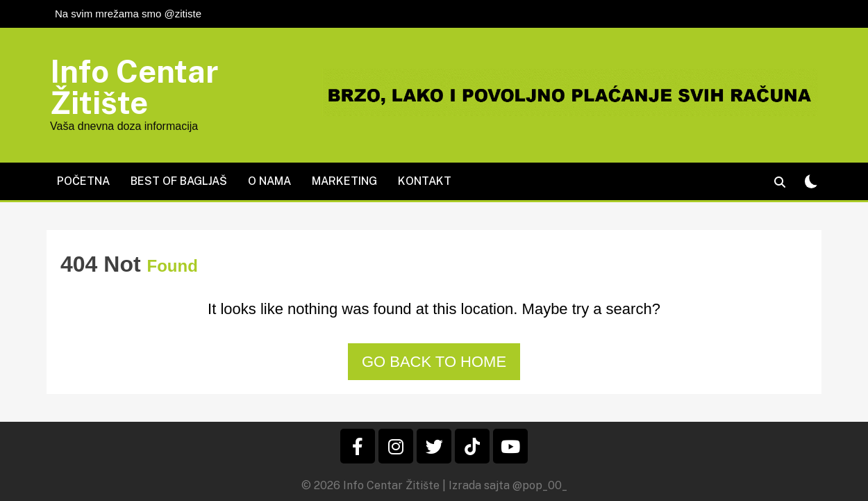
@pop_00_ (540, 485)
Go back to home (434, 362)
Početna (83, 181)
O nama (269, 181)
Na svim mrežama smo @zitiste (128, 14)
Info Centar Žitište (134, 87)
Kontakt (425, 181)
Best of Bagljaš (179, 181)
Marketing (344, 181)
